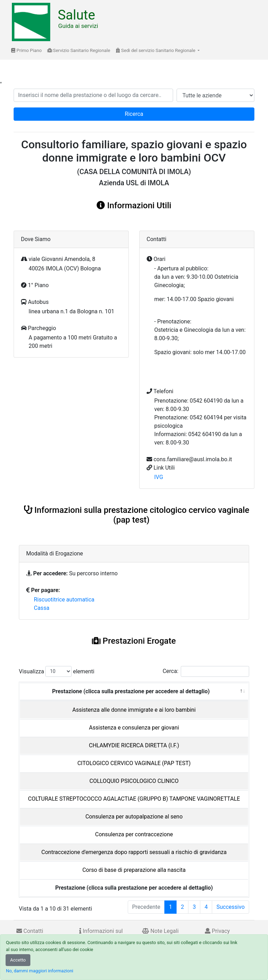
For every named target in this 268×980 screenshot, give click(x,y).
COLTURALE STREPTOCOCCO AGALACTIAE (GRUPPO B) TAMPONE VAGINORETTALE (134, 799)
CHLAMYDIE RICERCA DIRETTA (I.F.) (134, 745)
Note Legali (160, 931)
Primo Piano (27, 50)
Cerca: (206, 671)
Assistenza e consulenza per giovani (134, 728)
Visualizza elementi (57, 671)
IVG (159, 477)
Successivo (230, 907)
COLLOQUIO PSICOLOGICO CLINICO (134, 781)
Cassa (42, 608)
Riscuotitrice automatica (64, 600)
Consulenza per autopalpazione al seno (134, 817)
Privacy (217, 931)
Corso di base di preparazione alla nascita (134, 870)
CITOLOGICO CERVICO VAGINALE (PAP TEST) (134, 763)
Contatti (30, 931)
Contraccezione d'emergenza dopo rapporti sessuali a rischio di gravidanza (134, 852)
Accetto (18, 960)
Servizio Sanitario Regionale (79, 50)
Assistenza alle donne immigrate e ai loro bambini (134, 710)
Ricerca (134, 114)
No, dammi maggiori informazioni (40, 971)
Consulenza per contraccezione (134, 834)
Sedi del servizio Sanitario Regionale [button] (156, 50)
